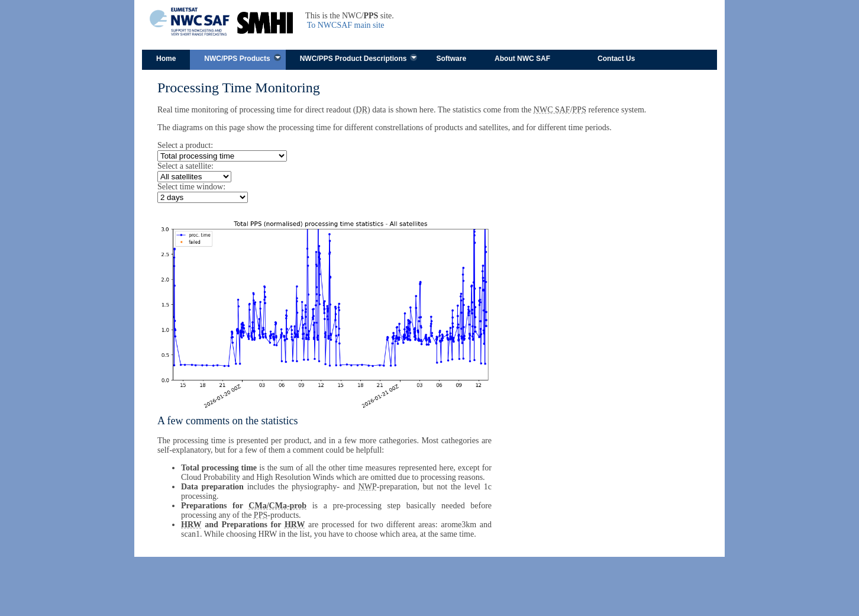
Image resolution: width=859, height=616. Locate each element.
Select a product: (185, 145)
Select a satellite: (185, 166)
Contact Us (616, 59)
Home (166, 59)
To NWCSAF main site (346, 25)
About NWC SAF (522, 59)
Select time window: (191, 187)
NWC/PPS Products (237, 59)
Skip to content (332, 35)
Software (451, 59)
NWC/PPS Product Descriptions (353, 59)
